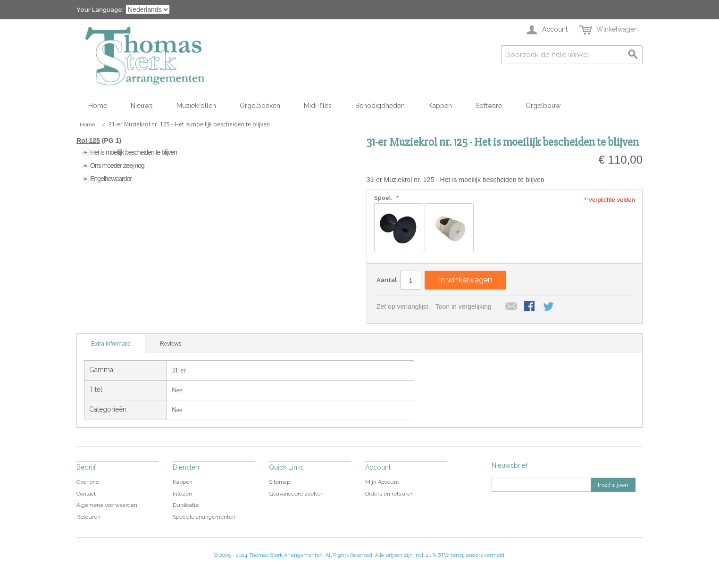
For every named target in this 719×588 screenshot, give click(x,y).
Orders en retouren (389, 494)
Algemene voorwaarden (107, 505)
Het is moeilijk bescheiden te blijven (134, 152)
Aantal (387, 280)
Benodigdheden (380, 106)
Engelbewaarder (111, 179)
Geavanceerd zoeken (296, 494)
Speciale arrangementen (204, 517)
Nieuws (142, 106)
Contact (86, 494)
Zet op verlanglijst (402, 306)
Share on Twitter (549, 307)
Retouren (88, 517)
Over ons (88, 482)
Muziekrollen (196, 106)
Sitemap (280, 482)
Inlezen (182, 494)
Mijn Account (382, 482)
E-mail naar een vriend (511, 307)
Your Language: (100, 10)
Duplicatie (186, 505)
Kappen (440, 106)
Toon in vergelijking (464, 306)
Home (98, 106)
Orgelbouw (543, 106)
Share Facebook (530, 307)
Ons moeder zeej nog (117, 166)
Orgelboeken (260, 106)
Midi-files (318, 106)
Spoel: (385, 198)
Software (489, 106)
